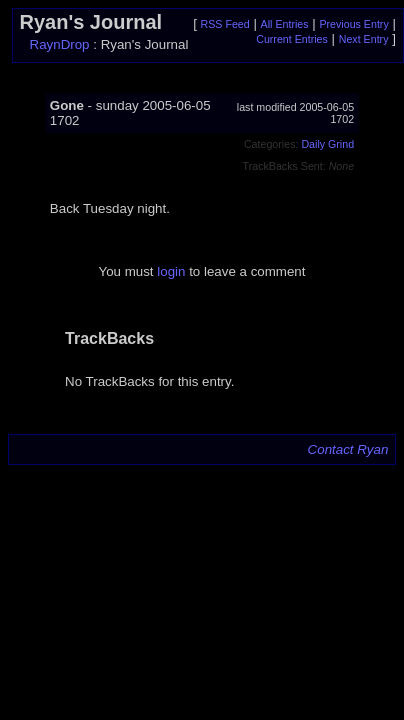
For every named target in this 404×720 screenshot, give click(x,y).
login (171, 271)
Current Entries (292, 39)
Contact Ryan (348, 449)
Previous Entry (353, 24)
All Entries (285, 24)
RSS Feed (225, 24)
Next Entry (364, 39)
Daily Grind (327, 144)
